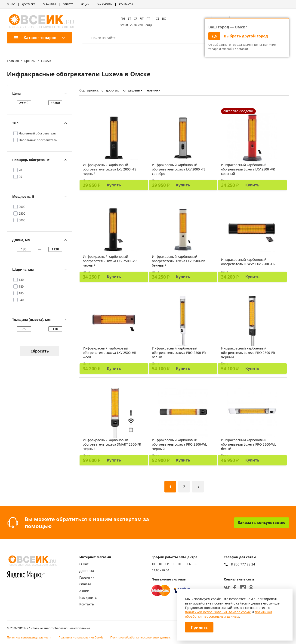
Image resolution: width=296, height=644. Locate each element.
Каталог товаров (35, 38)
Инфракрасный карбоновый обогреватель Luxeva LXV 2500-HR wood (109, 353)
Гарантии (49, 4)
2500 (22, 213)
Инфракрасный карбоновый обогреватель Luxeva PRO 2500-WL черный (179, 444)
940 (21, 300)
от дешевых (133, 90)
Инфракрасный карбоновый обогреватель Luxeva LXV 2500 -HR (248, 262)
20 (20, 170)
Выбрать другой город (246, 36)
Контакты (126, 4)
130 (21, 280)
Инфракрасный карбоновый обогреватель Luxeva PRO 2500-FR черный (248, 353)
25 (20, 177)
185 (21, 293)
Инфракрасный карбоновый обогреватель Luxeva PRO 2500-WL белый (248, 444)
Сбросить (40, 351)
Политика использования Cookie (81, 637)
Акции (85, 4)
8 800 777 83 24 (243, 564)
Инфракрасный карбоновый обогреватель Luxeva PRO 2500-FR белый (179, 353)
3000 (22, 220)
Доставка (29, 4)
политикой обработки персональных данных (228, 614)
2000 (22, 207)
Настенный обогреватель (37, 133)
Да (214, 36)
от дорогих (110, 90)
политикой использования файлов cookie (218, 612)
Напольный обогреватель (38, 140)
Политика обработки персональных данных (140, 637)
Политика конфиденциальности (29, 637)
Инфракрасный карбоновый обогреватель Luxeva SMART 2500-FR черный (112, 444)
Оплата (68, 4)
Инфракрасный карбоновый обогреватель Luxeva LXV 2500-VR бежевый (178, 261)
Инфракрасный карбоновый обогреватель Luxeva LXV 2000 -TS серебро (179, 169)
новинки (154, 90)
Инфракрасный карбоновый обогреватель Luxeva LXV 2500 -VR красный (248, 169)
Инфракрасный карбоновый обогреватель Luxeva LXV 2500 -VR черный (110, 261)
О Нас (11, 4)
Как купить (104, 4)
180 (21, 286)
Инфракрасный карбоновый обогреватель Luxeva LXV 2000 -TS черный (110, 169)
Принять (199, 627)
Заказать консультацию (262, 522)
